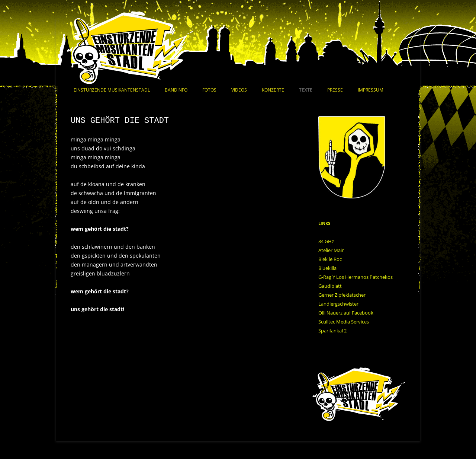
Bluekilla (327, 268)
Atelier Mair (331, 250)
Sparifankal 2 (332, 331)
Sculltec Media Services (344, 322)
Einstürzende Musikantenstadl (112, 90)
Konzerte (273, 90)
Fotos (209, 90)
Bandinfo (176, 90)
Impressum (371, 90)
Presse (335, 90)
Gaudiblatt (330, 286)
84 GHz (326, 241)
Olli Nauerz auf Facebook (346, 313)
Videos (239, 90)
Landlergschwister (338, 304)
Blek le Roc (330, 259)
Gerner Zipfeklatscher (342, 295)
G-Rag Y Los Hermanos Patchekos (356, 277)
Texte (306, 90)
